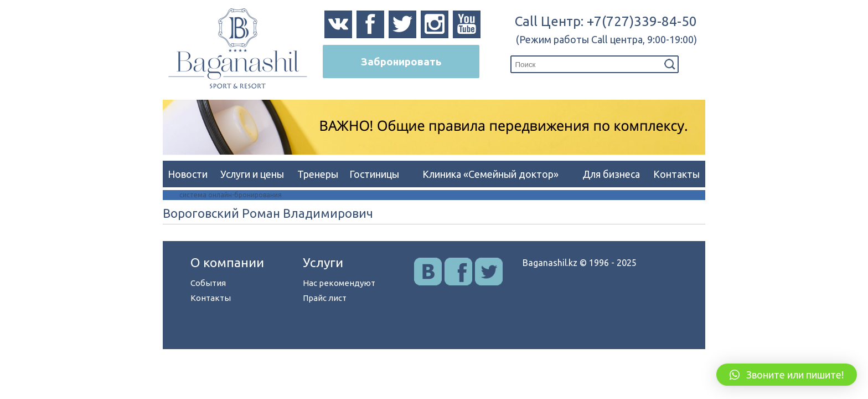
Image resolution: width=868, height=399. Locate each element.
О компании (227, 262)
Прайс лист (325, 298)
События (208, 283)
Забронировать (401, 62)
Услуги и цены (252, 174)
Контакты (676, 174)
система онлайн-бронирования (231, 195)
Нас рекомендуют (339, 283)
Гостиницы (374, 174)
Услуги (323, 262)
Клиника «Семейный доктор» (490, 174)
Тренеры (318, 174)
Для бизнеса (611, 174)
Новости (188, 174)
